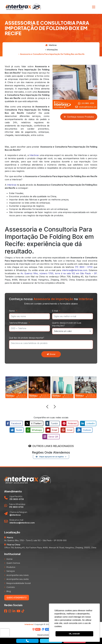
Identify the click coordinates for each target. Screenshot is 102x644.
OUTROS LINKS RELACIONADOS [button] (53, 446)
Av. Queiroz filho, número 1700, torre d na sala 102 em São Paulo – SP (59, 273)
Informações (52, 50)
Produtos (11, 567)
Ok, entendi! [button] (74, 634)
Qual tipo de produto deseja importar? (27, 338)
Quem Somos (13, 563)
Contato (11, 587)
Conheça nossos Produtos (79, 117)
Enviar (51, 354)
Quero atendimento (17, 598)
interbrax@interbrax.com (75, 270)
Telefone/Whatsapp (20, 323)
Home (9, 559)
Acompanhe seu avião (18, 579)
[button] (47, 407)
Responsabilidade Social (19, 583)
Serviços (11, 571)
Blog (9, 591)
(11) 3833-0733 (17, 499)
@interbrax (15, 515)
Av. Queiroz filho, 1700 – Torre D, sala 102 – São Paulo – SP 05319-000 (35, 540)
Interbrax (51, 45)
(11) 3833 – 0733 (84, 267)
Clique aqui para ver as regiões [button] (50, 457)
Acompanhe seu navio (18, 575)
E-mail (57, 311)
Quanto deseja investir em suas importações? (67, 324)
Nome (14, 311)
